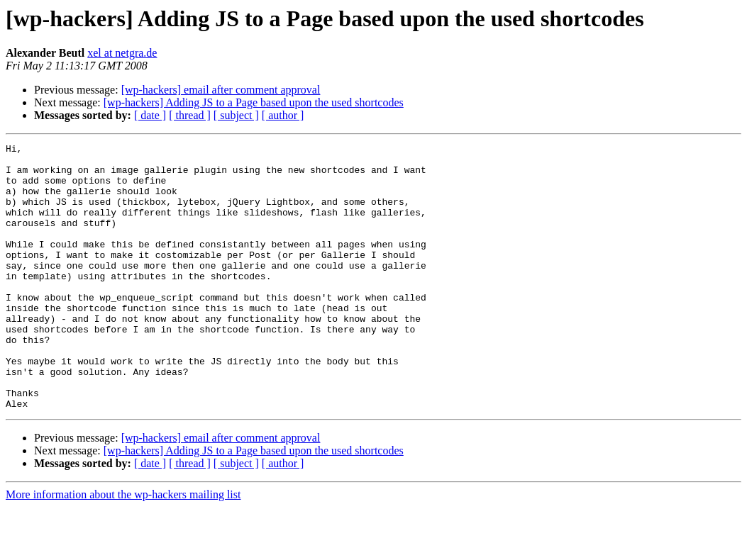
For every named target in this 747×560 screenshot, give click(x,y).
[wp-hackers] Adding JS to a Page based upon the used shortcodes (254, 102)
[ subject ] (236, 115)
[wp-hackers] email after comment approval (221, 90)
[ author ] (283, 115)
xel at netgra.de (122, 53)
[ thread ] (190, 115)
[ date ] (150, 115)
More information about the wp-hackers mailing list (123, 548)
